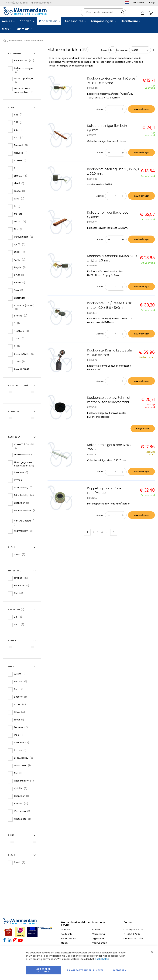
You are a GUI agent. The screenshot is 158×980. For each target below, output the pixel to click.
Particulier (139, 3)
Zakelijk (151, 3)
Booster (21, 697)
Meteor (21, 214)
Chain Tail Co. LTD (24, 446)
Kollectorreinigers (24, 70)
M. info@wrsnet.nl (133, 930)
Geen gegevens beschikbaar (26, 464)
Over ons (66, 930)
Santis (21, 283)
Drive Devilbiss (25, 454)
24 (19, 617)
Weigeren (120, 970)
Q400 (21, 244)
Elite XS (22, 176)
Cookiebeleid (102, 959)
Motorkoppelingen (24, 80)
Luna (20, 199)
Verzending (99, 934)
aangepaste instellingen (85, 970)
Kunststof (23, 586)
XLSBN (20, 361)
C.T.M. (21, 704)
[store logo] (25, 11)
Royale (21, 267)
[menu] (79, 25)
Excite (21, 191)
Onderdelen (16, 41)
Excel (20, 720)
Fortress (22, 727)
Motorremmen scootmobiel (26, 90)
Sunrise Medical (25, 512)
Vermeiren (23, 811)
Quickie (22, 788)
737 (19, 122)
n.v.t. (20, 624)
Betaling (97, 930)
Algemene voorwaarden (100, 941)
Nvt (20, 593)
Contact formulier (134, 938)
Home (5, 41)
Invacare (22, 472)
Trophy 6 (22, 331)
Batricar (22, 681)
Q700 (21, 260)
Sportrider (23, 298)
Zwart (21, 554)
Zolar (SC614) (25, 369)
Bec (20, 689)
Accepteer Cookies (44, 970)
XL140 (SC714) (25, 354)
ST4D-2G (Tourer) (24, 307)
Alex (20, 137)
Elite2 (20, 183)
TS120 (20, 339)
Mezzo (21, 221)
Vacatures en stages (69, 941)
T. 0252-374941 (132, 934)
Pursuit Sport (25, 237)
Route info (67, 934)
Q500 (21, 252)
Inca (20, 735)
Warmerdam (24, 531)
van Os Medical (24, 522)
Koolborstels (25, 61)
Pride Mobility (25, 495)
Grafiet (22, 578)
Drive (21, 712)
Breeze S (22, 145)
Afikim (21, 674)
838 (19, 130)
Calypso (22, 153)
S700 (20, 275)
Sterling (22, 316)
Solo (20, 290)
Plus (19, 229)
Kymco (21, 480)
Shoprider (22, 503)
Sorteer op (122, 50)
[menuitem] (8, 21)
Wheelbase (23, 819)
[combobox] (103, 12)
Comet (21, 160)
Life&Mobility (24, 488)
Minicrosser (23, 765)
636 (19, 115)
